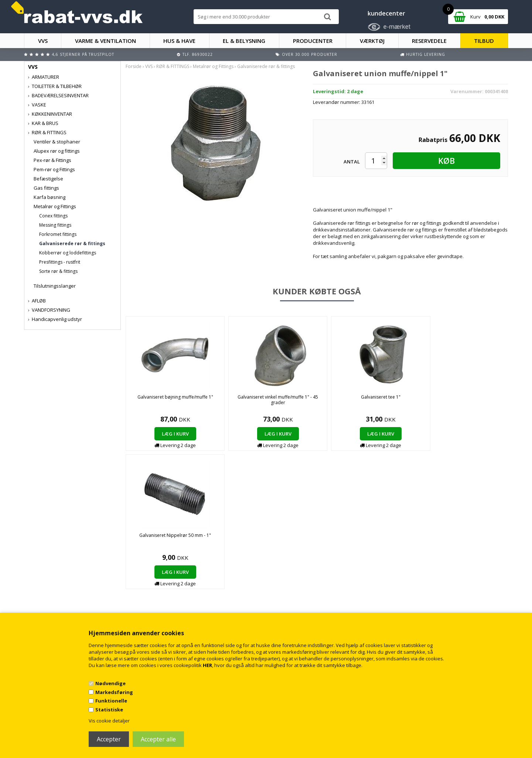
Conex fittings (53, 216)
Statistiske (109, 710)
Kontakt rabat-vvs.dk (175, 590)
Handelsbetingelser (175, 583)
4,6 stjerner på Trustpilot (83, 54)
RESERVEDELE (429, 41)
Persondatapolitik (173, 605)
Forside (134, 66)
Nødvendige (110, 683)
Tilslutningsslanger (55, 286)
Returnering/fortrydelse (179, 598)
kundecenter (386, 13)
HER (207, 665)
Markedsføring (114, 692)
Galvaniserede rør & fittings (72, 243)
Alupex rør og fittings (57, 151)
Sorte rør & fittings (58, 271)
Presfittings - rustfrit (60, 262)
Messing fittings (55, 225)
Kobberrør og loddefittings (68, 253)
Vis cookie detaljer (109, 721)
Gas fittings (46, 188)
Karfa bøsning (50, 197)
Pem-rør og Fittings (54, 169)
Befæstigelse (48, 179)
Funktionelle (111, 701)
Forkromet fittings (58, 234)
